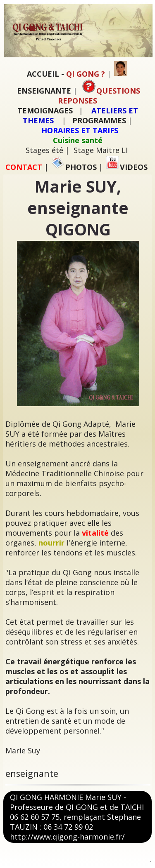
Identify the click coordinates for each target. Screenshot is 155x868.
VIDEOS (127, 167)
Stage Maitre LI (101, 150)
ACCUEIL (43, 74)
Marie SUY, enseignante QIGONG (78, 208)
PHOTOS (74, 167)
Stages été (44, 150)
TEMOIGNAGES (45, 111)
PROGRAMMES (99, 120)
